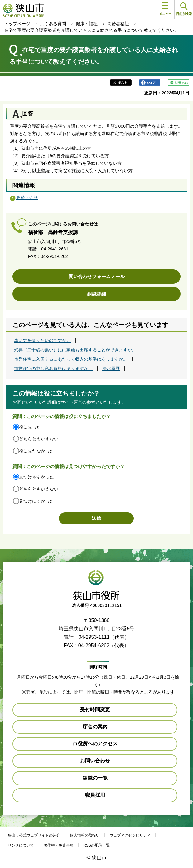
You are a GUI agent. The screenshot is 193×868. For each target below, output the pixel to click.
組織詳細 (97, 294)
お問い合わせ (95, 761)
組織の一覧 (95, 778)
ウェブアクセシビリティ (130, 835)
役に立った (30, 427)
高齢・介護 (27, 197)
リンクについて (21, 845)
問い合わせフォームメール (97, 276)
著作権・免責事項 (59, 845)
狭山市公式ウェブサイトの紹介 (34, 835)
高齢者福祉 (118, 24)
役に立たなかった (36, 451)
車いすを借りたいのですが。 (42, 340)
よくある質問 (53, 24)
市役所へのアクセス (95, 744)
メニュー (165, 9)
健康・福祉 (87, 24)
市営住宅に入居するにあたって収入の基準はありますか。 (71, 359)
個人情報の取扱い (85, 835)
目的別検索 (184, 9)
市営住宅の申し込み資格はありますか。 (53, 368)
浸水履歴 (111, 368)
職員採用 (95, 795)
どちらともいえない (39, 439)
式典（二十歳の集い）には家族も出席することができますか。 (75, 350)
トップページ (17, 24)
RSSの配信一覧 (96, 845)
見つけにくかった (36, 501)
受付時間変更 (95, 710)
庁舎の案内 (95, 727)
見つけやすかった (36, 477)
